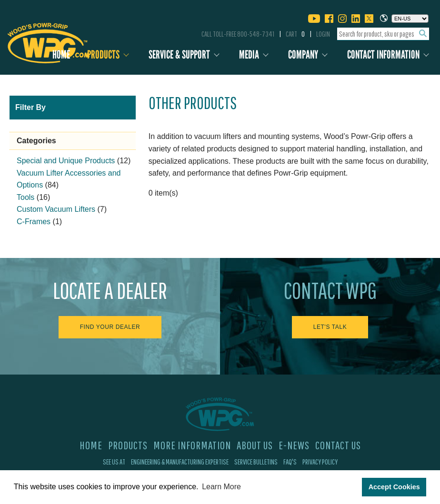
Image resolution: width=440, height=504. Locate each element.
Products (103, 54)
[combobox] (383, 34)
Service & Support (179, 54)
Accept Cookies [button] (394, 487)
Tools (25, 197)
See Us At (114, 462)
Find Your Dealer (110, 327)
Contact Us (338, 445)
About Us (255, 445)
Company (303, 54)
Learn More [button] (221, 487)
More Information (192, 445)
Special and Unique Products (66, 161)
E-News (294, 445)
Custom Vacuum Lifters (56, 209)
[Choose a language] (410, 19)
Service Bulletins (256, 462)
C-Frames (34, 222)
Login (323, 34)
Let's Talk (330, 327)
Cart (295, 34)
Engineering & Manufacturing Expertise (180, 462)
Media (249, 54)
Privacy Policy (320, 462)
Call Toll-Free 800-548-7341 (238, 34)
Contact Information (383, 54)
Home (61, 54)
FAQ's (290, 462)
